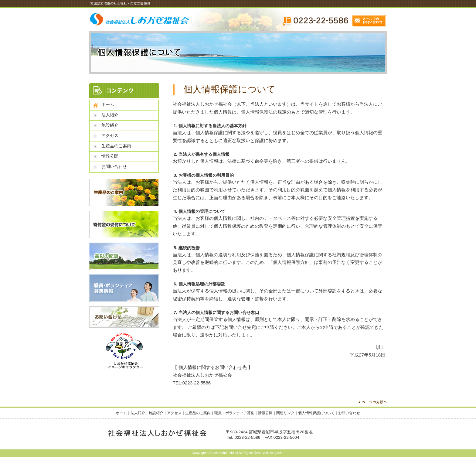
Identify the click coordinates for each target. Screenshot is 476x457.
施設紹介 (110, 125)
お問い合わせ (114, 166)
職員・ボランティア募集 (234, 413)
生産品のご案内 (116, 146)
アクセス (110, 135)
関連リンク (285, 413)
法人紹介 (110, 115)
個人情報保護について (316, 413)
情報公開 (110, 156)
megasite (277, 453)
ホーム (108, 104)
